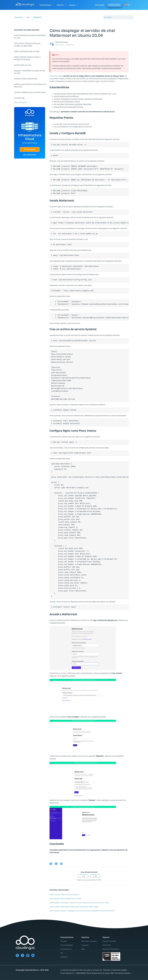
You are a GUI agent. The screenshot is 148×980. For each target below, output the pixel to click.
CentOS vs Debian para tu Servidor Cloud (30, 92)
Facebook (51, 864)
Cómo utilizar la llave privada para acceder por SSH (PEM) (27, 45)
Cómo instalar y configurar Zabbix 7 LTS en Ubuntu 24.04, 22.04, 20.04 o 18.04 (79, 903)
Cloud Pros (107, 945)
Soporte (72, 5)
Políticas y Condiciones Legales (115, 970)
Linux (28, 17)
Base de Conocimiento (111, 949)
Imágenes (64, 957)
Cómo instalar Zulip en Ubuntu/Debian (64, 895)
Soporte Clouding (109, 941)
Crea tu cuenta (115, 5)
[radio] (83, 876)
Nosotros (60, 5)
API (62, 953)
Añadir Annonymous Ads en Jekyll (27, 51)
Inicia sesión (99, 5)
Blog (83, 949)
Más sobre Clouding (89, 941)
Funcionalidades (67, 945)
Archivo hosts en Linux (23, 65)
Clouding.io (18, 17)
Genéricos (37, 17)
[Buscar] (118, 17)
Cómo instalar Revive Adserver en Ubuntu (65, 899)
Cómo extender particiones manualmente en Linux (30, 37)
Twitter (56, 864)
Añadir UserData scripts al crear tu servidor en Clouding (27, 58)
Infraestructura (66, 949)
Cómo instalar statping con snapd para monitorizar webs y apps (74, 907)
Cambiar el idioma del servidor (26, 79)
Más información (20, 102)
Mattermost (54, 76)
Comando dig (19, 98)
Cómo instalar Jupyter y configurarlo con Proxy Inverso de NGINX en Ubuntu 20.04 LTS (82, 911)
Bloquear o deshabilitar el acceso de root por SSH (30, 72)
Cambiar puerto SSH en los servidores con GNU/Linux (30, 86)
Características (45, 5)
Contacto (85, 945)
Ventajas (64, 941)
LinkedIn (61, 864)
